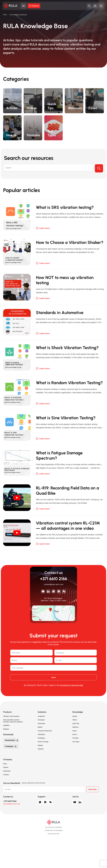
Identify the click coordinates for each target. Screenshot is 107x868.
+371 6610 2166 (54, 607)
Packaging (41, 766)
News (5, 792)
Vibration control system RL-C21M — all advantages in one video (69, 549)
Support (6, 795)
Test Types (76, 770)
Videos (75, 748)
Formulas (75, 766)
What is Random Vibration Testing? (67, 396)
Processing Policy (54, 862)
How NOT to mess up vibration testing (61, 286)
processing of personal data (72, 713)
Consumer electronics (45, 759)
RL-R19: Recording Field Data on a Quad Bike (70, 509)
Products (37, 6)
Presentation (10, 768)
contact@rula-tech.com (54, 612)
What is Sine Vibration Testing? (62, 434)
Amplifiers (6, 754)
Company (8, 788)
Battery (40, 755)
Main (5, 15)
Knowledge (78, 740)
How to (75, 762)
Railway (40, 773)
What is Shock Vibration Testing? (65, 359)
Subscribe (92, 817)
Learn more (44, 231)
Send (53, 705)
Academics (41, 744)
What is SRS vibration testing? (62, 211)
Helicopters (41, 762)
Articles (75, 744)
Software (6, 757)
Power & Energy (43, 770)
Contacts (6, 803)
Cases (75, 759)
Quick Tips (76, 752)
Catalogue (9, 774)
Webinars (75, 755)
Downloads (7, 799)
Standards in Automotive (66, 320)
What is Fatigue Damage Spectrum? (65, 471)
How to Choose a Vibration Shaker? (68, 249)
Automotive (41, 752)
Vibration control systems (11, 744)
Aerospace (41, 748)
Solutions (42, 740)
